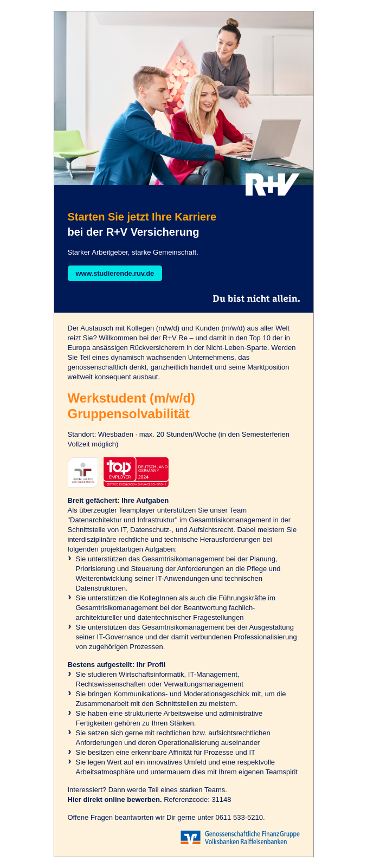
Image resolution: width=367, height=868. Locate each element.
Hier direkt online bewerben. (115, 799)
